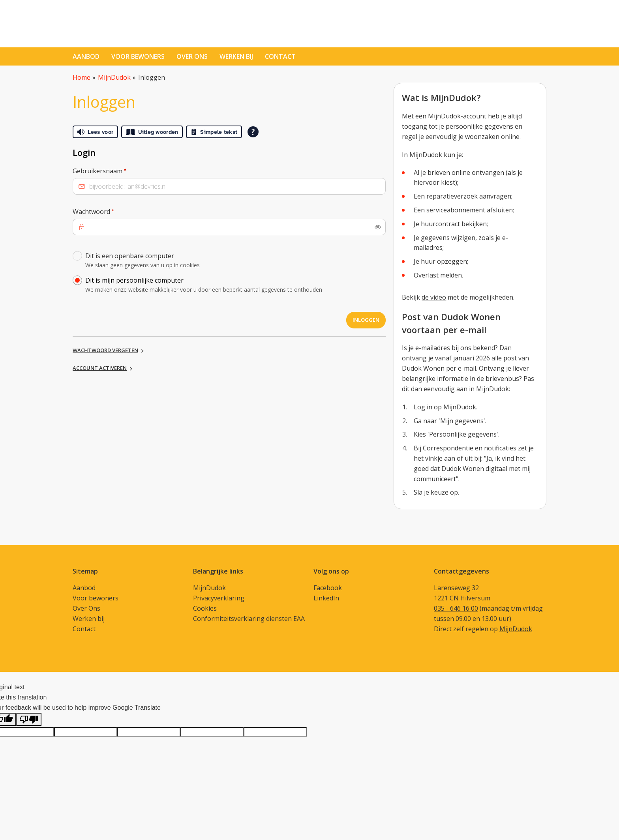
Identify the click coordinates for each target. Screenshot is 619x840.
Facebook (328, 588)
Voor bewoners (138, 56)
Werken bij (236, 56)
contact (280, 56)
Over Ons (86, 608)
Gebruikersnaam (114, 171)
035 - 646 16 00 (456, 608)
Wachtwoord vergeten (105, 350)
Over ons (192, 56)
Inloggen (366, 320)
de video (434, 297)
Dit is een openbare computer (234, 262)
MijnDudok (114, 77)
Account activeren (100, 368)
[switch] (378, 227)
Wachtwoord (108, 211)
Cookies (205, 608)
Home (82, 77)
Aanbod (86, 56)
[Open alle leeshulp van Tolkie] (253, 132)
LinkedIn (326, 598)
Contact (84, 629)
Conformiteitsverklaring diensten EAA (249, 619)
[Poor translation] (29, 719)
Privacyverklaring (219, 598)
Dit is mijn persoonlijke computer (234, 286)
